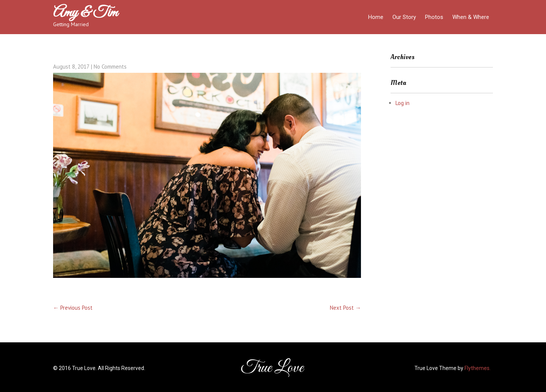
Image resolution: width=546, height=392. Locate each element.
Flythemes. (478, 368)
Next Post (345, 308)
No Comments (110, 67)
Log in (402, 103)
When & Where (471, 17)
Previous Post (73, 308)
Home (376, 17)
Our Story (404, 17)
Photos (434, 17)
